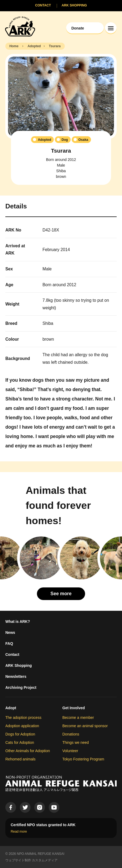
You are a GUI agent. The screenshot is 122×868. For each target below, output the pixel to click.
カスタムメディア (45, 860)
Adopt (11, 708)
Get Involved (74, 708)
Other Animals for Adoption (28, 751)
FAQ (9, 643)
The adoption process (23, 718)
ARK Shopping (19, 665)
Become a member (78, 718)
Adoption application (22, 726)
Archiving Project (21, 687)
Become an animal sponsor (85, 726)
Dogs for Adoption (20, 734)
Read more (19, 832)
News (10, 632)
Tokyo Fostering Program (83, 759)
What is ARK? (18, 621)
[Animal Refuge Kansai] (20, 26)
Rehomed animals (20, 759)
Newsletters (16, 676)
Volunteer (70, 751)
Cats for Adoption (20, 742)
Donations (71, 734)
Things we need (76, 742)
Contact (12, 654)
